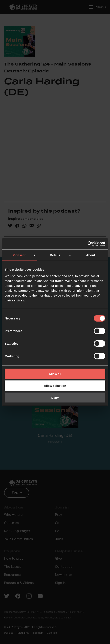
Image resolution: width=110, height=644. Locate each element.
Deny (55, 397)
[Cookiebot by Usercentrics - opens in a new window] (87, 244)
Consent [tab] (19, 255)
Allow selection (55, 386)
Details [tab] (55, 255)
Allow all (55, 374)
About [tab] (91, 255)
